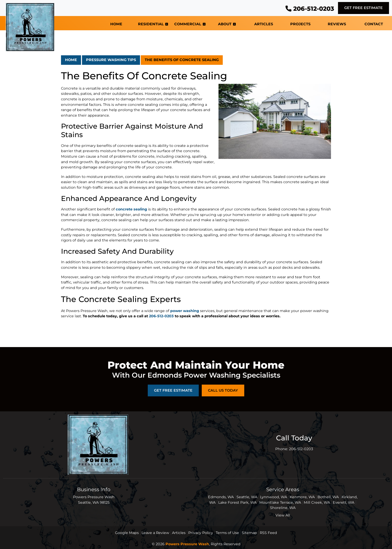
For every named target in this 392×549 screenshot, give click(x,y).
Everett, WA (343, 502)
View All (283, 515)
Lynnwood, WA (273, 497)
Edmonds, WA (221, 497)
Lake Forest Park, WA (237, 502)
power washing (185, 311)
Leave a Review (155, 533)
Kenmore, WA (302, 497)
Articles (179, 533)
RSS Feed (268, 533)
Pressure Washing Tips (111, 60)
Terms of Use (227, 533)
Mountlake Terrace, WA (280, 502)
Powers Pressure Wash (187, 544)
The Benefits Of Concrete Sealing (182, 60)
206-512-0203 (310, 9)
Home (71, 60)
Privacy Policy (201, 533)
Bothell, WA (328, 497)
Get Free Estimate (363, 8)
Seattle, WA (247, 497)
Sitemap (249, 533)
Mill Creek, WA (317, 502)
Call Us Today (223, 390)
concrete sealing (131, 209)
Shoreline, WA (283, 508)
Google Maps (127, 533)
